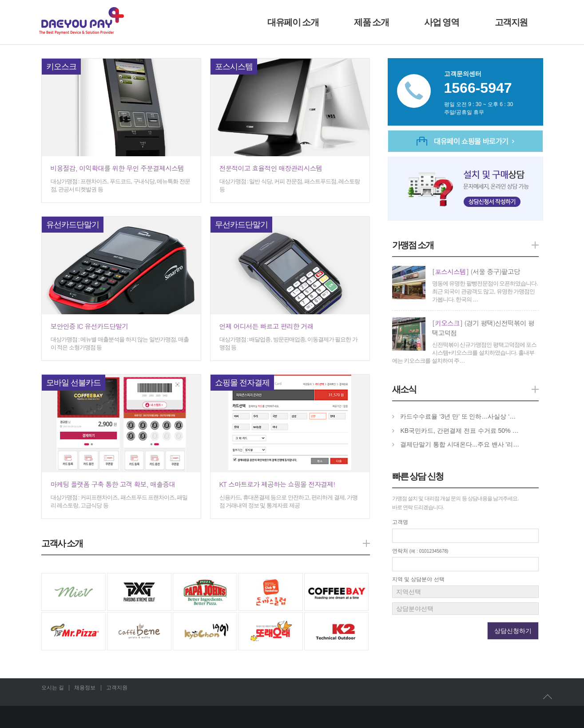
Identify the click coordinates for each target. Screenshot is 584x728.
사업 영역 (441, 22)
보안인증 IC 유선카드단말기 (89, 326)
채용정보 (85, 688)
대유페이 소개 (293, 22)
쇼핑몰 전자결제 (242, 383)
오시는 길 (53, 688)
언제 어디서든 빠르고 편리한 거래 (266, 326)
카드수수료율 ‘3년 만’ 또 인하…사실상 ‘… (458, 416)
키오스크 (61, 67)
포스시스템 (234, 67)
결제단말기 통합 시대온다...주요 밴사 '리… (460, 444)
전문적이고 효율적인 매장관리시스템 (271, 168)
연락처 (420, 551)
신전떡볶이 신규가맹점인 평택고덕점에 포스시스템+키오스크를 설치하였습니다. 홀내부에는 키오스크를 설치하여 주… (465, 353)
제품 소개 (371, 22)
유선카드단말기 (73, 225)
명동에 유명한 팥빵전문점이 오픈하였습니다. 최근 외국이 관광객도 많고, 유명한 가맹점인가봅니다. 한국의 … (485, 291)
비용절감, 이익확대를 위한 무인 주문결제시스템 (117, 168)
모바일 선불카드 (73, 383)
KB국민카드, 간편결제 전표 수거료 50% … (459, 431)
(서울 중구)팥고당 (476, 271)
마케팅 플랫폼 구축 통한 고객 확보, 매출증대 (113, 484)
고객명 (400, 522)
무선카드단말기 (241, 225)
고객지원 (511, 22)
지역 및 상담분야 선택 (418, 579)
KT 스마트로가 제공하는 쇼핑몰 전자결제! (277, 484)
